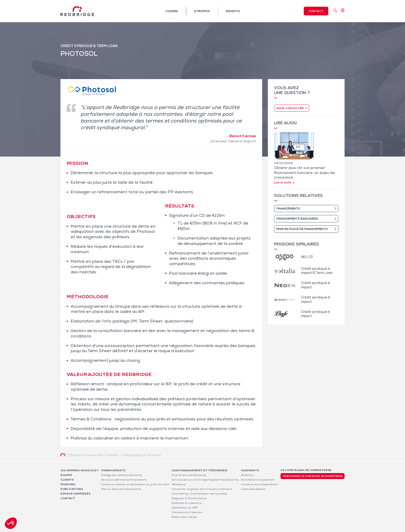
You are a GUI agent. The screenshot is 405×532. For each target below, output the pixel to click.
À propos (202, 11)
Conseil (172, 11)
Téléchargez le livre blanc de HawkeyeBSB (312, 476)
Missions (68, 484)
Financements (113, 470)
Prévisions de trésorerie (187, 512)
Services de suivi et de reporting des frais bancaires (205, 480)
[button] (11, 523)
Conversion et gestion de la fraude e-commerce (202, 489)
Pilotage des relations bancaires (121, 475)
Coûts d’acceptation (253, 489)
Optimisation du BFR (185, 508)
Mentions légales (278, 529)
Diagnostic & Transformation (189, 498)
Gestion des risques (184, 517)
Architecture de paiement (258, 480)
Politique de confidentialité (310, 529)
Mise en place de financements (121, 489)
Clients (67, 480)
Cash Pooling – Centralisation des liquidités (199, 494)
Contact (316, 11)
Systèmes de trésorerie (186, 503)
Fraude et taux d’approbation (260, 484)
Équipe (66, 475)
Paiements (250, 470)
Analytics (247, 475)
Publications (72, 489)
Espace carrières (75, 494)
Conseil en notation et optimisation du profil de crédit (135, 484)
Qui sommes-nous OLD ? (80, 470)
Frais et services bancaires (189, 475)
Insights (233, 11)
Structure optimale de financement (124, 480)
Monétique (178, 484)
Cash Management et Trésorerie (200, 470)
